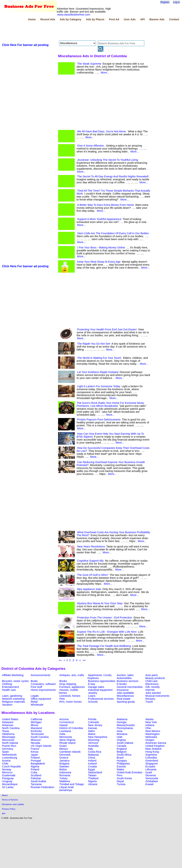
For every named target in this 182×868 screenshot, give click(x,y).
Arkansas (8, 725)
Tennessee (37, 734)
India (62, 734)
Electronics (152, 684)
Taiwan (92, 775)
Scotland (36, 775)
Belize (63, 769)
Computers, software (43, 684)
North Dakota (10, 743)
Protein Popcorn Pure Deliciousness (99, 420)
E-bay (92, 684)
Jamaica (64, 761)
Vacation (7, 705)
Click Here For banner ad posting (25, 45)
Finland (35, 758)
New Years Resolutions (91, 546)
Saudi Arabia (38, 781)
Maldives (65, 781)
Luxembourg (10, 758)
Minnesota (66, 737)
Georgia (122, 722)
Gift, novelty (152, 687)
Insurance (123, 690)
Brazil (120, 758)
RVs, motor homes (71, 702)
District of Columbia (71, 728)
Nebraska (151, 737)
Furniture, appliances (72, 687)
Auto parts (152, 675)
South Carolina (40, 737)
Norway (7, 769)
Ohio (148, 728)
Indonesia (65, 772)
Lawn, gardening (12, 696)
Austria (6, 761)
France (35, 749)
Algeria (35, 766)
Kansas (93, 728)
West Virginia (67, 740)
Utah (120, 737)
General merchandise (130, 687)
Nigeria (92, 781)
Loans (92, 696)
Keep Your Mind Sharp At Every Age (99, 262)
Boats (34, 681)
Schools (93, 702)
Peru (120, 775)
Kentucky (36, 731)
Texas (6, 731)
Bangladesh (38, 764)
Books (63, 681)
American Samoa (156, 743)
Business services (128, 681)
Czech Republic (12, 766)
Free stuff (36, 687)
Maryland (36, 728)
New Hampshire (98, 737)
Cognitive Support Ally (90, 561)
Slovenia (151, 775)
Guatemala (9, 775)
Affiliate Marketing (13, 675)
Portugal (36, 761)
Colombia (151, 758)
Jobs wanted (153, 693)
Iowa (120, 731)
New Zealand (153, 749)
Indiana (150, 725)
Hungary (122, 761)
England (122, 749)
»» (84, 660)
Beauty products (155, 678)
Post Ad (114, 19)
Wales (120, 769)
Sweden (64, 766)
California (36, 719)
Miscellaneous (125, 696)
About (5, 795)
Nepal (120, 781)
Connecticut (66, 722)
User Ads (130, 19)
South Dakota (125, 743)
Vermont (93, 743)
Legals (35, 696)
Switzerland (95, 772)
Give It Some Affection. (91, 146)
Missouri (36, 740)
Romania (65, 775)
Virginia (121, 740)
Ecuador (150, 766)
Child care (151, 681)
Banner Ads (157, 19)
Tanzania (36, 784)
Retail (34, 702)
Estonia (121, 766)
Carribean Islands (70, 752)
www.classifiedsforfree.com (74, 15)
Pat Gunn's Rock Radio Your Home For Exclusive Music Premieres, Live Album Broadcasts (110, 404)
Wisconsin (8, 740)
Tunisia (121, 784)
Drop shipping (68, 684)
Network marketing (13, 699)
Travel (149, 702)
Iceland (92, 764)
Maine (92, 734)
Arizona (64, 719)
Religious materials (14, 702)
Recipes (150, 699)
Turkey (63, 778)
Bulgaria (64, 764)
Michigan (36, 722)
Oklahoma (8, 734)
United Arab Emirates (129, 772)
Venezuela (152, 778)
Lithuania (151, 769)
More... (105, 73)
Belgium (122, 752)
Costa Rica (95, 752)
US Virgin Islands (41, 746)
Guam (63, 746)
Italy (91, 749)
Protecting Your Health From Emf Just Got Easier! (107, 329)
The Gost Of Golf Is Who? (93, 575)
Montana (122, 734)
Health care (9, 690)
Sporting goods (126, 702)
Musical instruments (157, 696)
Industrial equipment (100, 690)
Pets (62, 699)
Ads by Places (95, 19)
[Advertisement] (69, 31)
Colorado (93, 722)
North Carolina (11, 728)
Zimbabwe (152, 781)
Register (165, 2)
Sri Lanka (8, 787)
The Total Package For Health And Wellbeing (104, 646)
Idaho (91, 731)
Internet (150, 690)
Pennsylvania (125, 728)
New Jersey (95, 725)
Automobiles (124, 678)
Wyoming (94, 740)
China (92, 758)
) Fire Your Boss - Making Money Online (101, 247)
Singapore (152, 764)
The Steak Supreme (89, 64)
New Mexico (153, 731)
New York (151, 722)
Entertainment (10, 687)
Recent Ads (48, 19)
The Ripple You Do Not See (94, 344)
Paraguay (8, 778)
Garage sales (96, 687)
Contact (174, 19)
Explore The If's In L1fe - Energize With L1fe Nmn (107, 632)
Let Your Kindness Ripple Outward (98, 372)
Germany (8, 749)
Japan (34, 755)
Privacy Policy (9, 809)
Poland (35, 769)
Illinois (34, 725)
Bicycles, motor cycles (15, 681)
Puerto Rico (9, 746)
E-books (122, 684)
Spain (6, 752)
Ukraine (93, 784)
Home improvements (43, 690)
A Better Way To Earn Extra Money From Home (106, 205)
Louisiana (65, 731)
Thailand (93, 778)
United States (10, 719)
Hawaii (63, 725)
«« (60, 660)
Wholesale (37, 705)
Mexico (64, 749)
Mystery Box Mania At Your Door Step (100, 603)
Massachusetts (126, 725)
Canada (121, 746)
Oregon (150, 740)
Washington (152, 734)
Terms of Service (10, 800)
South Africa (124, 755)
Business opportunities (102, 681)
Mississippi (9, 737)
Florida (92, 719)
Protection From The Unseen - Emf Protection (105, 618)
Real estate (124, 699)
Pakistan (36, 778)
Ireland (92, 761)
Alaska (149, 719)
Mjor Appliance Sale (89, 589)
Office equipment (41, 699)
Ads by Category (70, 19)
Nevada (35, 743)
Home (32, 19)
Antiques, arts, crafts (72, 675)
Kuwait (149, 784)
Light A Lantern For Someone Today (99, 386)
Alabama (122, 719)
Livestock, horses (70, 696)
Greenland (152, 761)
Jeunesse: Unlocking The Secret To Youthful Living (108, 160)
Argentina (151, 755)
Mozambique (10, 784)
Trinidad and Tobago (72, 784)
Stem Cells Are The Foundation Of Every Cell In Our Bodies (113, 233)
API (142, 19)
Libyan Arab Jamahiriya (66, 789)
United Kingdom (155, 746)
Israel (149, 772)
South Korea (124, 778)
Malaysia (93, 755)
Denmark (65, 755)
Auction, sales (125, 675)
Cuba (34, 772)
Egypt (91, 769)
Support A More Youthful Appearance (99, 219)
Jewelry (93, 693)
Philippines (123, 764)
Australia (93, 746)
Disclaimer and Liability (13, 804)
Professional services (101, 699)
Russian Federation (42, 787)
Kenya (35, 752)
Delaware (8, 722)
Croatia (92, 766)
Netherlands (9, 755)
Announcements (41, 675)
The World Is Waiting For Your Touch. (100, 358)
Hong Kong (152, 752)
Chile (5, 764)
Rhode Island (67, 743)
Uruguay (7, 781)
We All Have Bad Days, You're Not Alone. (102, 131)
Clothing (7, 684)
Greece (64, 758)
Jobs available (125, 693)
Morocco (7, 772)
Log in (176, 2)
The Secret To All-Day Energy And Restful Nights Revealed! (113, 176)
